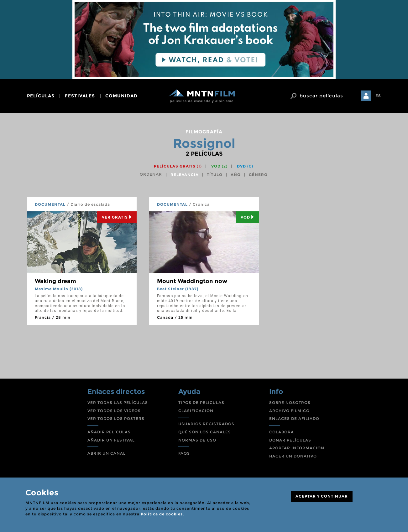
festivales (80, 96)
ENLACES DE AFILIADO (294, 418)
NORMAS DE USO (197, 440)
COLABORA (282, 432)
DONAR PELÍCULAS (290, 440)
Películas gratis (178, 166)
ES (378, 96)
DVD (245, 166)
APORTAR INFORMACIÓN (297, 448)
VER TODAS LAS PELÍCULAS (118, 403)
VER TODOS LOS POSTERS (116, 418)
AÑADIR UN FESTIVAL (111, 440)
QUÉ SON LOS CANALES (205, 432)
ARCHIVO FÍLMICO (289, 411)
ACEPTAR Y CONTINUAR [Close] (322, 496)
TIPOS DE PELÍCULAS (201, 403)
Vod (247, 217)
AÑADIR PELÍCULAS (109, 432)
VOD (219, 166)
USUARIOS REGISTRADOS (206, 424)
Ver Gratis (117, 217)
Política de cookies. (162, 514)
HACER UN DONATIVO (293, 456)
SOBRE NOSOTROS (290, 403)
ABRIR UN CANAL (107, 453)
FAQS (184, 453)
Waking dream (55, 281)
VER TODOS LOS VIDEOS (114, 411)
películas (41, 96)
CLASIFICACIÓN (196, 411)
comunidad (121, 96)
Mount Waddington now (192, 281)
